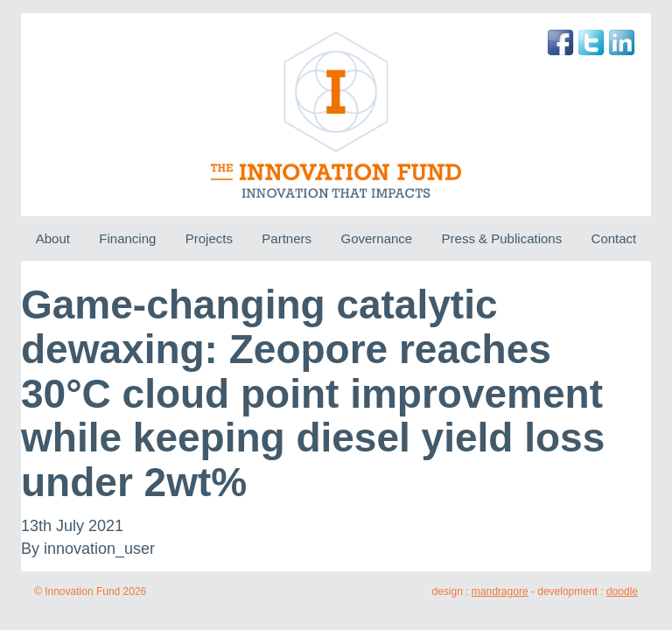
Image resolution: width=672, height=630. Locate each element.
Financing (127, 238)
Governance (376, 238)
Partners (287, 238)
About (53, 238)
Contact (614, 238)
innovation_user (99, 549)
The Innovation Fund (336, 115)
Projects (209, 238)
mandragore (500, 591)
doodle (622, 591)
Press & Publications (502, 238)
